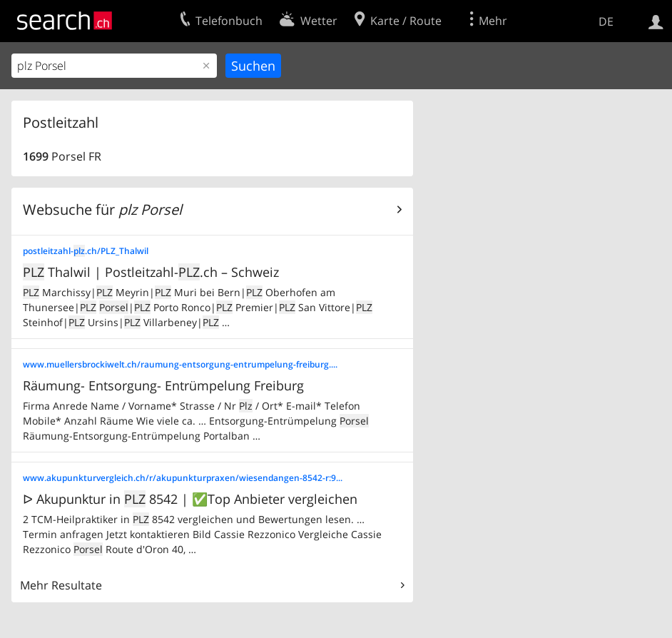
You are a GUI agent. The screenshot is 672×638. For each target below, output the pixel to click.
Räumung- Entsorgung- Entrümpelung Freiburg (163, 385)
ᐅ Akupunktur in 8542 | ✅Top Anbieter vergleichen (190, 499)
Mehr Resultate (61, 585)
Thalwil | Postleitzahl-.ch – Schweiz (151, 272)
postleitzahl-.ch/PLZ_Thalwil (86, 251)
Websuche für (102, 209)
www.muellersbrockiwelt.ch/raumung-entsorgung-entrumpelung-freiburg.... (180, 364)
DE (606, 21)
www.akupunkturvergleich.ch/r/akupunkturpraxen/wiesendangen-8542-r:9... (183, 478)
